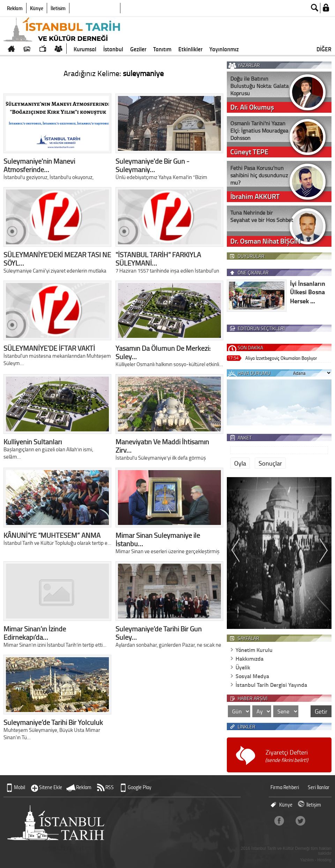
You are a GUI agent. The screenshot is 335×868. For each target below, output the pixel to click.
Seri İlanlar (319, 787)
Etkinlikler (190, 49)
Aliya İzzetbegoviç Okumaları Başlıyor (281, 358)
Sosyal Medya (252, 676)
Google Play (140, 787)
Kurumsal (85, 49)
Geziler (138, 49)
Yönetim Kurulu (254, 650)
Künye (37, 8)
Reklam (15, 8)
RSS (110, 787)
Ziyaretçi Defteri (287, 756)
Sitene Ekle (51, 787)
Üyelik (243, 667)
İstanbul (113, 49)
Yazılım (307, 860)
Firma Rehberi (285, 787)
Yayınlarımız (224, 49)
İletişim (58, 8)
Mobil (20, 787)
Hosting (324, 860)
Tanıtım (162, 49)
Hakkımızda (250, 658)
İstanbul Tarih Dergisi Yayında (271, 685)
